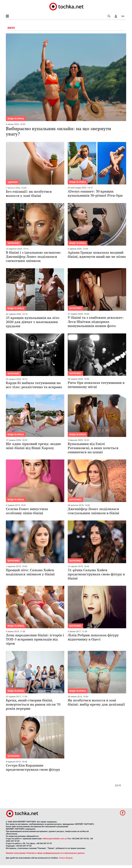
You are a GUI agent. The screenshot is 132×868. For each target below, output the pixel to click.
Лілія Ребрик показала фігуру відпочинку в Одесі (93, 637)
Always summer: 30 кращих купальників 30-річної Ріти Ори (95, 193)
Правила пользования (16, 853)
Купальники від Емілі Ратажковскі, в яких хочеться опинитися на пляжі (93, 448)
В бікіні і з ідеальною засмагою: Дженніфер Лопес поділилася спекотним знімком (34, 257)
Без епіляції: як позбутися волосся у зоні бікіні (29, 193)
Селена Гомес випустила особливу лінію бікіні (27, 511)
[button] (116, 16)
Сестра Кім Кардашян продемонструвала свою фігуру (33, 767)
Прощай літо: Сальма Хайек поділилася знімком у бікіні (30, 572)
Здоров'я (12, 182)
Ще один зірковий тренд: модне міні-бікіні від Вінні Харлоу (34, 446)
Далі (118, 785)
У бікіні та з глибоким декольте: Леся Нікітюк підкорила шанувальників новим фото (96, 322)
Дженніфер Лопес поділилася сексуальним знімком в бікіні (93, 511)
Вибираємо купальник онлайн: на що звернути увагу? (58, 131)
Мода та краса (16, 119)
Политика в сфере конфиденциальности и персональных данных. (56, 853)
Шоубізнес (14, 243)
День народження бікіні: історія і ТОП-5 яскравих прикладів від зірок (35, 639)
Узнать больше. (66, 858)
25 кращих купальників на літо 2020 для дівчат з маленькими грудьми (33, 322)
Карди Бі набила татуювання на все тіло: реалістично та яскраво (34, 385)
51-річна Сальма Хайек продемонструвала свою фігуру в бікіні (96, 574)
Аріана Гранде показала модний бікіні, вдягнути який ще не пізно (97, 254)
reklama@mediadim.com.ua (55, 839)
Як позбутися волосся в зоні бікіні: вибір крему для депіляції (96, 702)
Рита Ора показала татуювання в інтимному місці (96, 385)
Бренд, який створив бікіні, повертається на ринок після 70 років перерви (33, 704)
